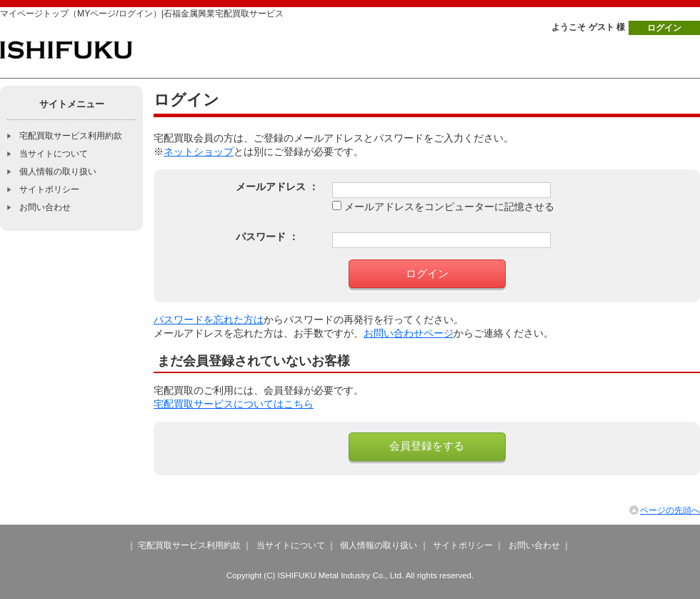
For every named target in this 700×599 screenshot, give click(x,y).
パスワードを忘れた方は (209, 320)
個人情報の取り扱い (58, 172)
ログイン (664, 28)
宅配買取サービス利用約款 (71, 136)
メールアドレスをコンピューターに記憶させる (449, 207)
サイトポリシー (49, 189)
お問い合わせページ (409, 333)
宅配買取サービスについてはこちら (234, 404)
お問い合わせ (45, 207)
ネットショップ (199, 152)
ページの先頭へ (670, 510)
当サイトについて (54, 154)
